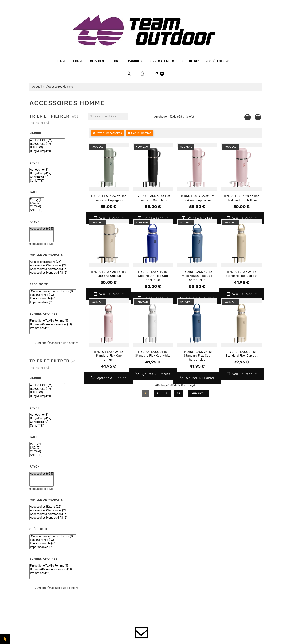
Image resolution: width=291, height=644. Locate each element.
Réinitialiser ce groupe (43, 244)
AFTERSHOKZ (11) (47, 140)
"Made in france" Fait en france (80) (53, 291)
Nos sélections (217, 61)
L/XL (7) (37, 203)
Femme (62, 61)
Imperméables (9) (53, 302)
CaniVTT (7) (55, 181)
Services (97, 61)
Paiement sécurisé (102, 563)
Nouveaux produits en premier (109, 116)
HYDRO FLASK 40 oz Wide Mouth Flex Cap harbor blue (197, 276)
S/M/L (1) (37, 210)
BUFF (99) (47, 148)
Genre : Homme (141, 133)
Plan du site (97, 594)
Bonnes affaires (161, 61)
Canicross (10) (55, 177)
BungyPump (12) (55, 173)
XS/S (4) (37, 207)
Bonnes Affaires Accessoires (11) (51, 325)
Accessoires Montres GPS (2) (62, 273)
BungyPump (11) (47, 151)
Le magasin (96, 532)
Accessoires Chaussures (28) (62, 266)
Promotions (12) (51, 328)
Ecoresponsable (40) (53, 299)
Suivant (198, 393)
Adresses (213, 556)
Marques (135, 61)
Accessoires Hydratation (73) (62, 269)
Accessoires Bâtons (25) (62, 262)
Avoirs (211, 548)
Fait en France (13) (53, 295)
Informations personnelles (225, 533)
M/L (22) (37, 199)
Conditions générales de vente (110, 555)
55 (179, 393)
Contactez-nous (100, 586)
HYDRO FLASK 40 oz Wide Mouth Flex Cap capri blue (153, 276)
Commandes (216, 540)
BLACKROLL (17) (47, 144)
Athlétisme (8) (55, 170)
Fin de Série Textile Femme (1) (51, 321)
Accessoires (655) (41, 229)
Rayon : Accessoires (109, 133)
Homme (78, 61)
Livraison (95, 571)
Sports (116, 61)
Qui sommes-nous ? (103, 540)
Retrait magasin (100, 578)
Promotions (156, 539)
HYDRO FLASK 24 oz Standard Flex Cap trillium (109, 356)
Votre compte (223, 521)
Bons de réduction (220, 563)
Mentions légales (100, 548)
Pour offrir (190, 61)
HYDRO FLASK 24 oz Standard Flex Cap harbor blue (197, 356)
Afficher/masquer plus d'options (58, 343)
